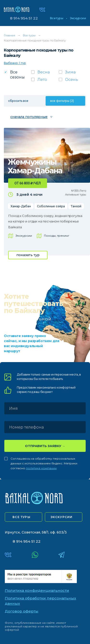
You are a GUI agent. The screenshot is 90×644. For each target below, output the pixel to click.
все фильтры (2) (62, 101)
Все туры (57, 18)
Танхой (76, 206)
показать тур (28, 255)
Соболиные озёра (51, 206)
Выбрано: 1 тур (15, 63)
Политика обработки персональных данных (40, 601)
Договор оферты (22, 611)
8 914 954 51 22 (24, 18)
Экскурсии (78, 18)
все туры (21, 517)
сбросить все (18, 101)
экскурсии (62, 517)
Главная (9, 35)
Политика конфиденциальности (37, 590)
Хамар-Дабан (21, 206)
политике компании (41, 468)
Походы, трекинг (57, 236)
